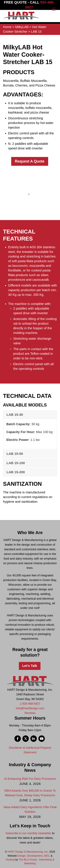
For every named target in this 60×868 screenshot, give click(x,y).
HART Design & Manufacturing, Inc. (28, 852)
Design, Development (30, 856)
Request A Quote (30, 161)
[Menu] (54, 9)
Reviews (30, 713)
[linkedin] (34, 738)
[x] (26, 738)
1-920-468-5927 (30, 704)
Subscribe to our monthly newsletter (28, 833)
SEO (47, 856)
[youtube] (42, 738)
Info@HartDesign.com (30, 708)
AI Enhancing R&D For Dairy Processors (30, 779)
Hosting (10, 860)
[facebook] (18, 738)
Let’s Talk (30, 666)
